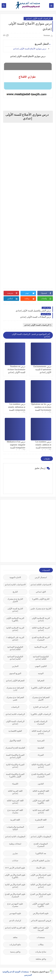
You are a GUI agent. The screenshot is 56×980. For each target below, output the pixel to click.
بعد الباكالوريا (41, 853)
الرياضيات (15, 707)
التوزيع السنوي (15, 673)
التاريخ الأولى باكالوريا (41, 599)
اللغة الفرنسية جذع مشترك (15, 811)
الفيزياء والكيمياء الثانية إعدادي (15, 766)
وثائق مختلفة (41, 959)
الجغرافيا (41, 681)
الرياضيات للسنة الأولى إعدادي (38, 19)
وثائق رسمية (15, 952)
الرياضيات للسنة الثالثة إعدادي (41, 732)
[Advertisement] (28, 531)
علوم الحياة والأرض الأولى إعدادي (41, 876)
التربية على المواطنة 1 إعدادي (15, 639)
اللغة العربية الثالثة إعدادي (15, 792)
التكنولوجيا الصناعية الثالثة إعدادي (15, 648)
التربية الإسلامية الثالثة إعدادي (41, 629)
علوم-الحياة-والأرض (41, 913)
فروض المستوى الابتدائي (41, 921)
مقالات (41, 945)
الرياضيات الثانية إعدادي (15, 714)
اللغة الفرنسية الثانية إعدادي (41, 811)
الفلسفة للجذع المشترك (15, 748)
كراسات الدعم (15, 921)
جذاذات (15, 861)
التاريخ (15, 592)
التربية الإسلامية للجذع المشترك (41, 639)
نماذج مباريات (41, 952)
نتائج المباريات (15, 945)
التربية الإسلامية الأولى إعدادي (41, 619)
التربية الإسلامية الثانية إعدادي (15, 629)
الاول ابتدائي (41, 592)
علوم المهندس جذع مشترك (15, 905)
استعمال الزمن (41, 577)
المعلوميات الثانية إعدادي (15, 837)
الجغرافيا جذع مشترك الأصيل (41, 699)
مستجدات (41, 937)
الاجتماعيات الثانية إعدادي (15, 585)
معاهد (15, 937)
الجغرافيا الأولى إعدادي (15, 681)
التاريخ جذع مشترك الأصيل (15, 600)
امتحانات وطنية (15, 844)
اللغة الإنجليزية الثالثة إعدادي (41, 792)
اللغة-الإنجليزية (41, 820)
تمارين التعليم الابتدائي (41, 861)
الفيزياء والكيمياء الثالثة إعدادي (41, 766)
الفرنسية (41, 741)
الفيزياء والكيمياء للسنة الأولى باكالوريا (15, 775)
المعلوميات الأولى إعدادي (41, 837)
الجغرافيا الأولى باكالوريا (41, 688)
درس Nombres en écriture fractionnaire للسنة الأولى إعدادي (16, 369)
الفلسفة (41, 748)
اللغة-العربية (15, 820)
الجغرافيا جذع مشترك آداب (15, 689)
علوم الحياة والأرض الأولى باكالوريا (15, 876)
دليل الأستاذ (41, 868)
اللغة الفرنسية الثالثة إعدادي (15, 802)
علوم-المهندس (15, 913)
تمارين (15, 853)
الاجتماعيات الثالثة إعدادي (41, 585)
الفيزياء (41, 755)
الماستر (41, 827)
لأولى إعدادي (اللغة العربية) (41, 929)
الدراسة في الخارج (41, 707)
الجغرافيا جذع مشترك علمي (15, 699)
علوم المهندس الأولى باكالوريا (41, 905)
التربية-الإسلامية (41, 647)
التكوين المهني (41, 666)
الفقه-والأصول (15, 741)
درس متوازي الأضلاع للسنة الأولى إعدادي (30, 49)
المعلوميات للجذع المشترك (41, 845)
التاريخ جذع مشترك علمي (41, 609)
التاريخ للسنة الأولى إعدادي (15, 610)
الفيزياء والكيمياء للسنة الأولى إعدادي (15, 756)
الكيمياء (15, 784)
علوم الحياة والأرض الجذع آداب (41, 895)
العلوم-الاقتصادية (15, 731)
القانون (41, 784)
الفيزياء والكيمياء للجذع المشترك (41, 775)
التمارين (15, 666)
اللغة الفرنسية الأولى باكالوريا (41, 802)
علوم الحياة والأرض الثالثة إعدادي (41, 886)
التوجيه (41, 673)
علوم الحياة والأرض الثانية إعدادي (15, 886)
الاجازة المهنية (15, 577)
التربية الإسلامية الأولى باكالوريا (15, 619)
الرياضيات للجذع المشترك (41, 723)
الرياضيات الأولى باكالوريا (41, 714)
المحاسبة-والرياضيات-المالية (15, 828)
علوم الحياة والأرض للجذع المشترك (15, 895)
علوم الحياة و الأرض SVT (15, 868)
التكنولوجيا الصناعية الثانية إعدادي (15, 658)
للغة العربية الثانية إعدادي (15, 928)
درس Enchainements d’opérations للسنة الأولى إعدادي (42, 369)
